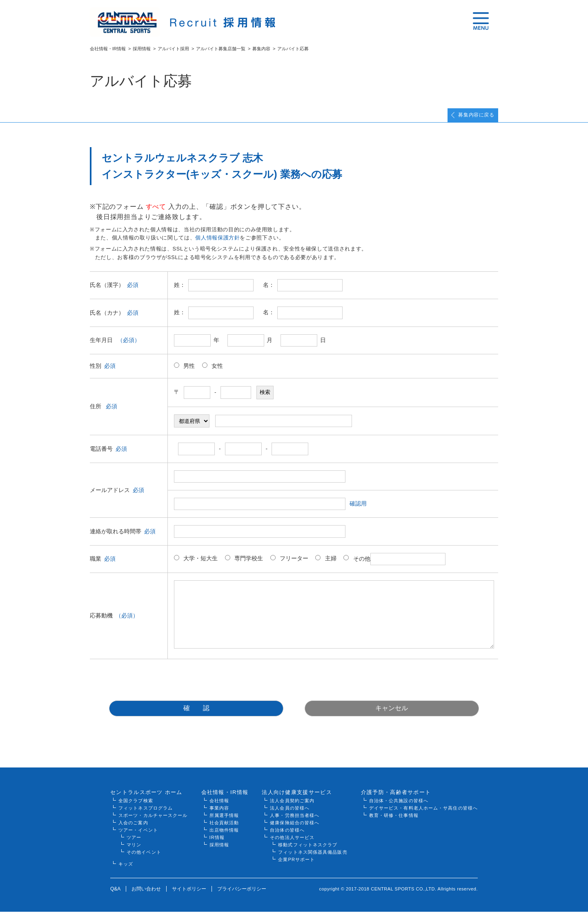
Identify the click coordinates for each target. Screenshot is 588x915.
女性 (213, 370)
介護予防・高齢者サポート (396, 795)
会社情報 (219, 804)
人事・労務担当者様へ (295, 819)
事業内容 (219, 811)
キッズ (126, 867)
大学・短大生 (196, 562)
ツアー (134, 841)
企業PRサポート (296, 863)
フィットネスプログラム (146, 811)
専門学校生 (244, 562)
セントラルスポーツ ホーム (146, 795)
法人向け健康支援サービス (297, 795)
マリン (134, 848)
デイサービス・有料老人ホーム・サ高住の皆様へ (423, 811)
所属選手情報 (224, 819)
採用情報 (142, 49)
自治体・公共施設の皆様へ (399, 804)
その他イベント (144, 855)
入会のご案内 (133, 826)
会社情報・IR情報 (108, 49)
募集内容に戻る (469, 117)
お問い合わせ (146, 892)
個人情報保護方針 (217, 242)
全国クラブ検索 (136, 804)
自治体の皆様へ (287, 833)
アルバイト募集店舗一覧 (221, 49)
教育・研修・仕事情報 (394, 819)
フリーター (289, 562)
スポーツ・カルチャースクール (153, 819)
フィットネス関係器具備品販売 (313, 855)
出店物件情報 (224, 833)
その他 (394, 563)
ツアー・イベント (138, 833)
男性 (184, 370)
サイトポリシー (189, 892)
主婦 (326, 562)
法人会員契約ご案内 (292, 804)
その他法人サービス (292, 841)
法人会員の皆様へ (290, 811)
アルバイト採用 (173, 49)
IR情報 (217, 841)
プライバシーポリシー (242, 892)
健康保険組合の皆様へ (295, 826)
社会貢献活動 (224, 826)
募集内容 (261, 49)
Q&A (115, 892)
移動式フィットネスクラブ (308, 848)
